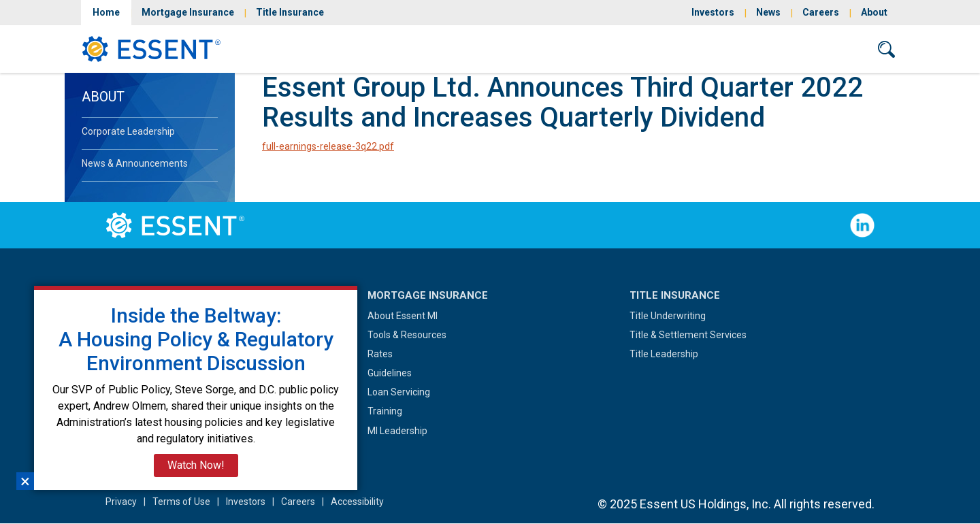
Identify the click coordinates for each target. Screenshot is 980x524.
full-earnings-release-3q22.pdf (328, 146)
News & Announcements (135, 163)
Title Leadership (664, 354)
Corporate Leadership (128, 131)
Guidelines (390, 373)
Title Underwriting (668, 316)
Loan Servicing (399, 392)
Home (106, 12)
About (874, 12)
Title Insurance (290, 12)
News (768, 12)
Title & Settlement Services (688, 335)
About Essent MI (403, 316)
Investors (713, 12)
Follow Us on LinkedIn (862, 225)
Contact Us (821, 49)
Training (385, 411)
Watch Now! (196, 465)
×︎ (25, 481)
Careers (821, 12)
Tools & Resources (407, 335)
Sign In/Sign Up (727, 49)
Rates (380, 354)
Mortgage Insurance (188, 12)
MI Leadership (397, 431)
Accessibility (357, 502)
